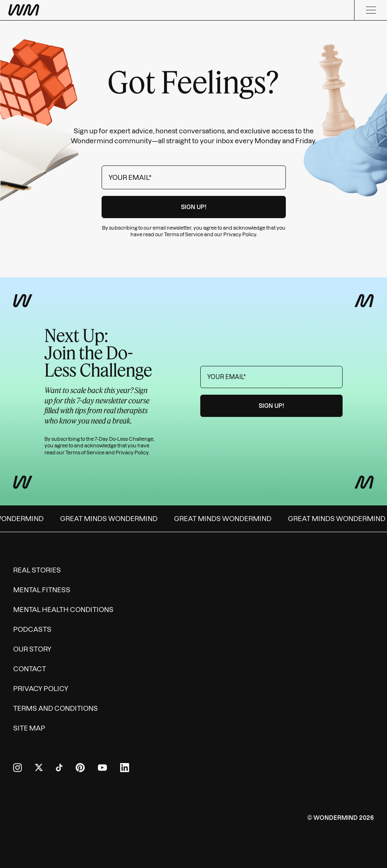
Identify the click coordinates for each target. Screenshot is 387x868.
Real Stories (37, 570)
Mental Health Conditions (63, 610)
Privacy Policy (240, 234)
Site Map (29, 728)
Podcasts (32, 629)
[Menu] (371, 10)
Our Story (32, 649)
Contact (30, 669)
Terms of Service (184, 234)
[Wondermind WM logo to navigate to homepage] (66, 10)
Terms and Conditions (56, 708)
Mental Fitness (42, 590)
